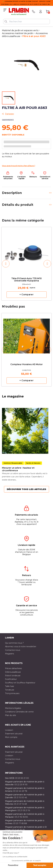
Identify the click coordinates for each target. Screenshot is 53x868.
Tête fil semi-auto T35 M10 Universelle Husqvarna (26, 280)
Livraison (9, 730)
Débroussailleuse (13, 672)
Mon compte (11, 737)
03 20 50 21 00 (22, 778)
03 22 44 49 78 (20, 791)
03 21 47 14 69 (20, 804)
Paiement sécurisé (14, 734)
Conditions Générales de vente (19, 712)
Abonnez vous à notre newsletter (21, 647)
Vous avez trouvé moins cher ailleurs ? (19, 166)
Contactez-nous (13, 650)
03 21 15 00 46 (20, 798)
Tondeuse (10, 690)
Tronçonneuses (12, 693)
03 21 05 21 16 (24, 810)
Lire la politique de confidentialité (15, 857)
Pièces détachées (13, 668)
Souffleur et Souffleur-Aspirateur (20, 683)
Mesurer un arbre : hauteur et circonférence (18, 469)
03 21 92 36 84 (21, 817)
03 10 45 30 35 (18, 830)
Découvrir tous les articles (26, 489)
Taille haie (10, 686)
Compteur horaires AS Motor (27, 364)
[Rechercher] (26, 22)
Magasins (9, 654)
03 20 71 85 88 (20, 823)
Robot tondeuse (13, 676)
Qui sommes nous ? (14, 643)
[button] (6, 264)
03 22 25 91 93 (21, 785)
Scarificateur (11, 679)
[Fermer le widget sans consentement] (13, 832)
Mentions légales (13, 708)
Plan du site (11, 715)
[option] (26, 264)
